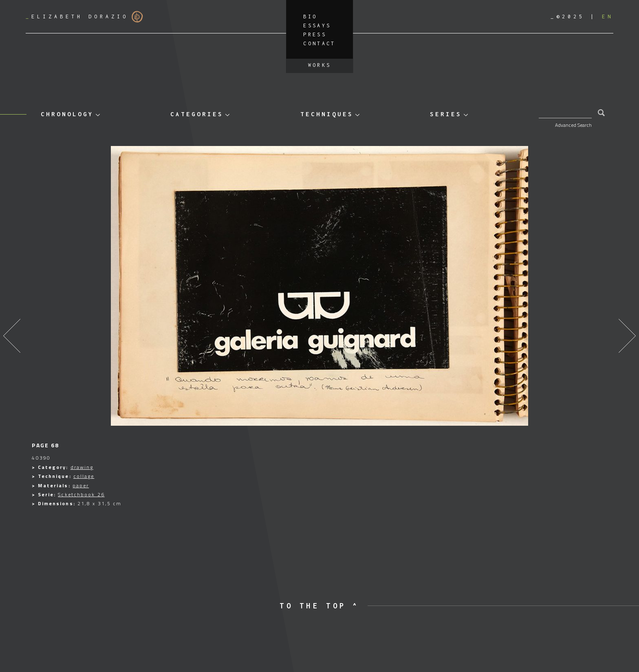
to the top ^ (319, 606)
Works (320, 65)
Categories (197, 114)
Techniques (327, 114)
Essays (317, 25)
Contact (319, 43)
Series (446, 114)
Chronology (67, 114)
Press (315, 34)
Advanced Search (573, 125)
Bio (310, 17)
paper (81, 485)
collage (84, 476)
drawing (82, 467)
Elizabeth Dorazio (84, 17)
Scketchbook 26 (81, 494)
